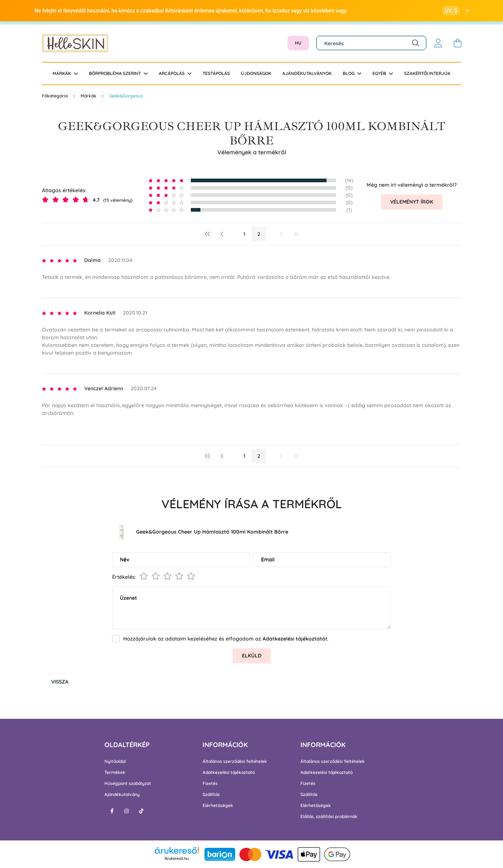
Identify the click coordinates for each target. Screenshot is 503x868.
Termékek (115, 772)
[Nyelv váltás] (298, 43)
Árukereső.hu (177, 858)
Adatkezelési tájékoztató (229, 772)
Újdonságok (256, 73)
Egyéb (380, 73)
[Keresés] (371, 43)
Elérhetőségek (218, 806)
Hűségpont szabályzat (128, 783)
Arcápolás (172, 73)
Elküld (252, 656)
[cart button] (457, 43)
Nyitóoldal (115, 761)
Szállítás (211, 795)
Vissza (60, 682)
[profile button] (438, 43)
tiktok (141, 811)
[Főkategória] (55, 96)
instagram (126, 811)
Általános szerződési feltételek (235, 761)
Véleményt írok (412, 202)
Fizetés (210, 783)
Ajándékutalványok (307, 73)
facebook (112, 811)
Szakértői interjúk (427, 73)
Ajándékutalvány (122, 795)
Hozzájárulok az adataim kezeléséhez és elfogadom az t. (226, 639)
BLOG (349, 73)
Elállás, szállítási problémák (329, 817)
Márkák (62, 73)
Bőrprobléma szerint (115, 73)
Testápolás (216, 73)
